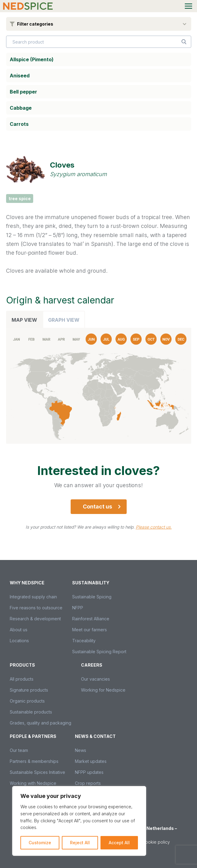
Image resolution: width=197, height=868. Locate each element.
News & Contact (95, 736)
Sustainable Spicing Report (99, 652)
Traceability (84, 641)
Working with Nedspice (33, 783)
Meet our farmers (90, 630)
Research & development (35, 619)
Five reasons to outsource (36, 608)
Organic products (27, 701)
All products (22, 679)
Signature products (29, 690)
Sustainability (91, 583)
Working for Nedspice (103, 690)
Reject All (80, 843)
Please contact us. (154, 527)
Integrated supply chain (33, 597)
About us (19, 630)
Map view (24, 320)
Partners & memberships (34, 761)
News (81, 750)
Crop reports (88, 783)
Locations (19, 641)
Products (22, 665)
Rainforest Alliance (91, 619)
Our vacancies (95, 679)
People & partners (33, 736)
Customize (40, 843)
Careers (92, 665)
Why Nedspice (27, 583)
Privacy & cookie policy (146, 842)
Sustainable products (31, 712)
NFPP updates (89, 772)
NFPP (78, 608)
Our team (19, 750)
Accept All (119, 843)
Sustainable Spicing (92, 597)
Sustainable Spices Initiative (37, 772)
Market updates (91, 761)
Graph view (64, 320)
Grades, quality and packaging (40, 723)
